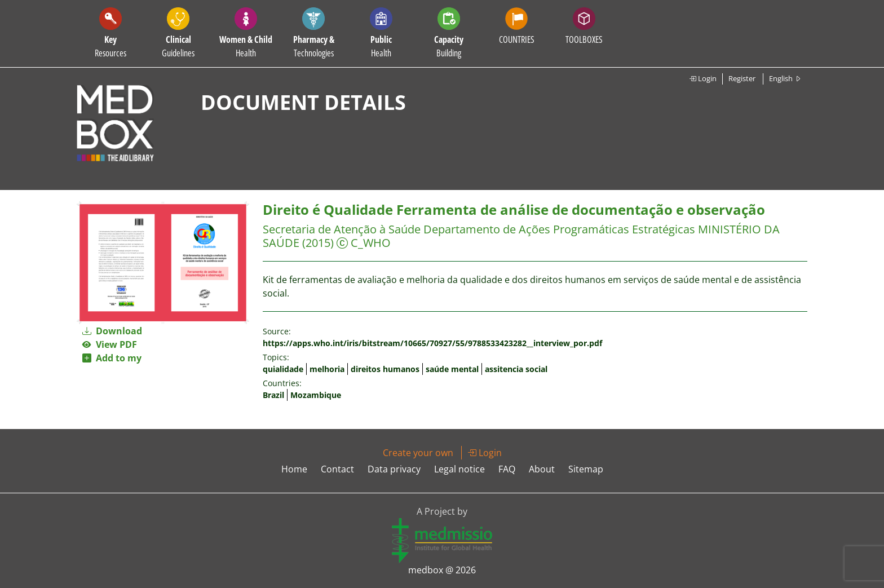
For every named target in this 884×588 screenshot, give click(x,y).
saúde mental (452, 369)
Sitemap (586, 469)
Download (112, 331)
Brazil (273, 395)
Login (703, 78)
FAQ (507, 469)
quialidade (283, 369)
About (542, 469)
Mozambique (316, 395)
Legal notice (459, 469)
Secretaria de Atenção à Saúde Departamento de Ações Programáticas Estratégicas (479, 229)
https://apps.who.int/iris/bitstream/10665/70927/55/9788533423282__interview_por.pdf (432, 343)
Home (294, 469)
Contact (337, 469)
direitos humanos (385, 369)
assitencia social (516, 369)
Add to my (112, 358)
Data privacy (394, 469)
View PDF (110, 344)
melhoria (327, 369)
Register (742, 78)
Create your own (418, 453)
